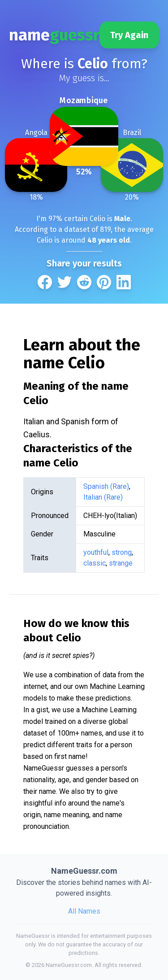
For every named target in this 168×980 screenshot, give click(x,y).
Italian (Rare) (103, 497)
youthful (96, 552)
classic (95, 563)
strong (122, 552)
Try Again (129, 35)
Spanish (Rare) (106, 486)
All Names (84, 911)
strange (121, 563)
